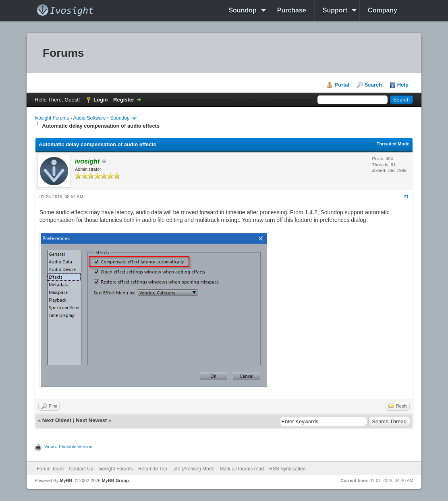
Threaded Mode (393, 144)
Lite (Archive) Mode (193, 469)
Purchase (292, 10)
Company (383, 10)
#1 (406, 197)
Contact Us (81, 469)
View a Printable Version (68, 447)
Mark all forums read (242, 469)
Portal (342, 85)
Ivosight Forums (52, 118)
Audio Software (89, 118)
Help (403, 85)
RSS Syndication (287, 469)
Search (373, 85)
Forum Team (50, 469)
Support (335, 10)
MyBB (66, 480)
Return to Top (153, 469)
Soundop (242, 10)
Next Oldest (57, 420)
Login (101, 100)
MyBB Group (115, 480)
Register (124, 100)
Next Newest (91, 420)
